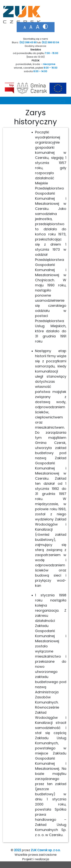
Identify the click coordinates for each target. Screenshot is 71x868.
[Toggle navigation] (63, 101)
